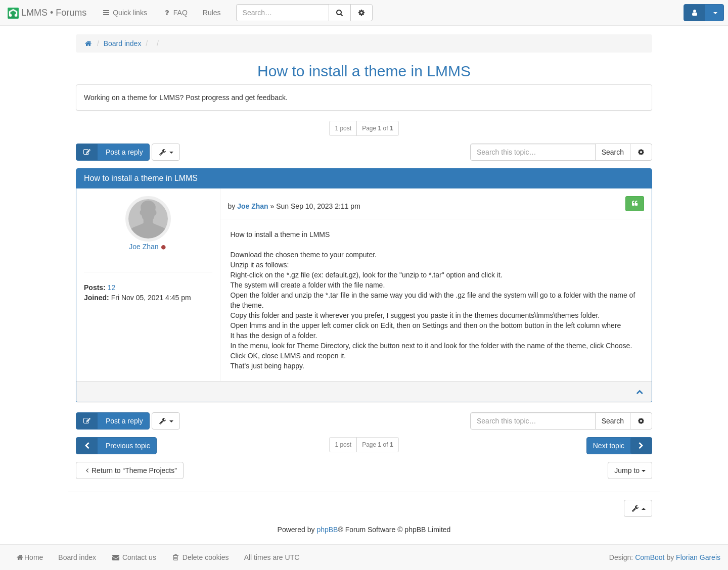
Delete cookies (200, 557)
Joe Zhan (144, 247)
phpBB (327, 530)
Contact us (134, 557)
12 (112, 288)
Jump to (630, 470)
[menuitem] (212, 13)
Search (613, 152)
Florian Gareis (698, 557)
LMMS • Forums (47, 13)
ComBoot (650, 557)
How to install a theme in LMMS (364, 71)
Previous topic (113, 446)
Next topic (622, 446)
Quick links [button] (124, 13)
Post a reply (110, 152)
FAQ (175, 13)
